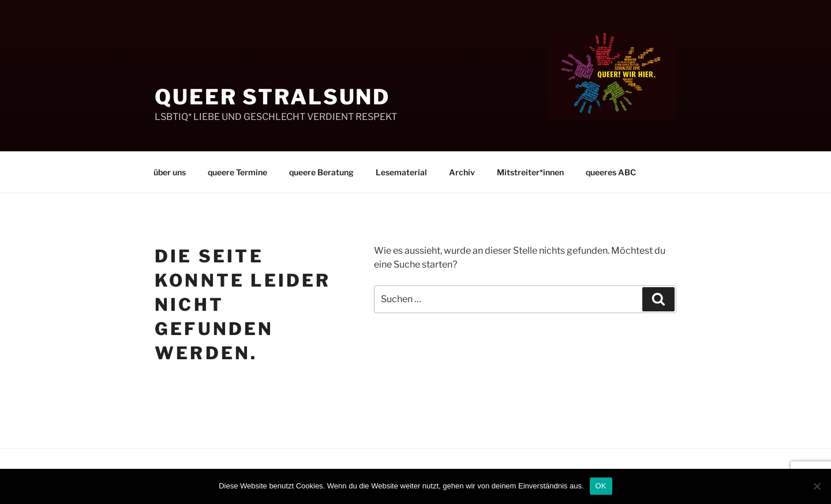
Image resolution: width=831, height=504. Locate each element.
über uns (170, 172)
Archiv (462, 172)
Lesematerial (401, 172)
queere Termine (237, 172)
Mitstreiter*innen (530, 172)
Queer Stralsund (272, 97)
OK (601, 486)
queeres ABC (611, 172)
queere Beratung (321, 172)
